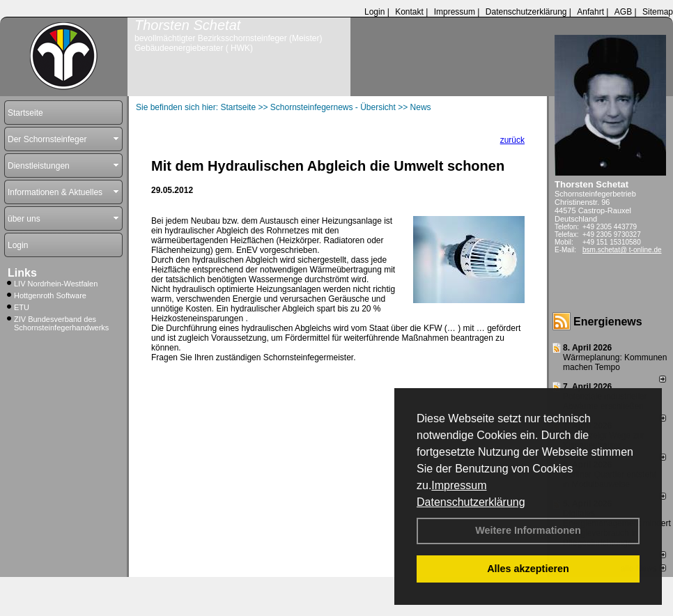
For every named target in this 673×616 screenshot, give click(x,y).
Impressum (459, 485)
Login (374, 12)
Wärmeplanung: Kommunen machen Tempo (615, 362)
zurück (512, 140)
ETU (22, 307)
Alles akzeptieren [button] (528, 569)
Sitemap (658, 12)
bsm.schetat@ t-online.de (622, 250)
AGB (623, 12)
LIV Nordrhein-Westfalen (56, 284)
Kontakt (409, 12)
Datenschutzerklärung (471, 502)
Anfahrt (590, 12)
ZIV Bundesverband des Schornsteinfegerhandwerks (61, 323)
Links (22, 273)
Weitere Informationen (528, 530)
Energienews (608, 322)
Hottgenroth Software (50, 295)
